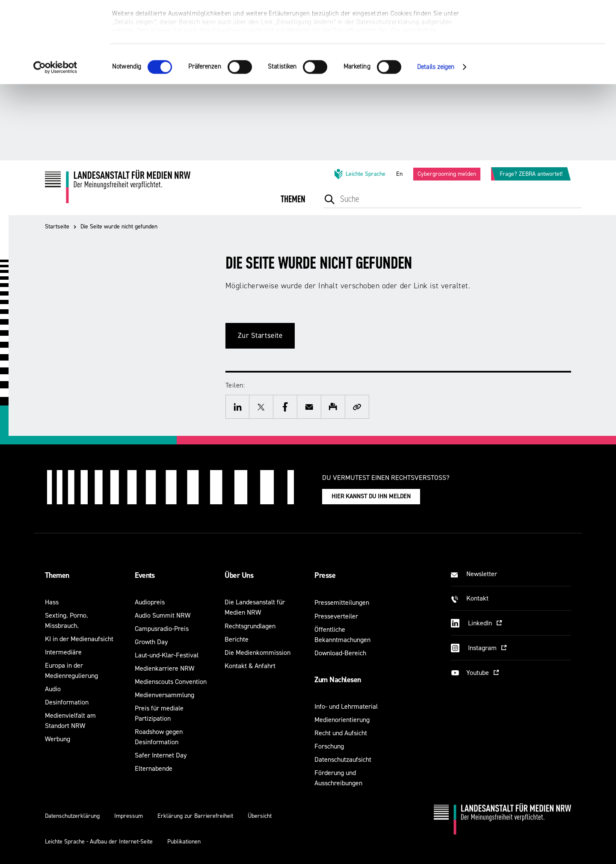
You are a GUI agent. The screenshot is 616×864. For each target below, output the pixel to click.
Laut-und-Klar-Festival (167, 655)
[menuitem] (293, 205)
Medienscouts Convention (171, 682)
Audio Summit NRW (163, 615)
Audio (53, 689)
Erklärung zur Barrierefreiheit (195, 816)
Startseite (57, 226)
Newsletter (482, 574)
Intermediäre (63, 652)
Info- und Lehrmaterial (346, 706)
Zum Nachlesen (338, 680)
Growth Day (151, 642)
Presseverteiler (336, 616)
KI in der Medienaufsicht (79, 639)
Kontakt (477, 598)
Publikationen (184, 842)
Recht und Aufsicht (341, 733)
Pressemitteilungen (342, 602)
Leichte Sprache (359, 174)
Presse (325, 575)
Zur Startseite (260, 336)
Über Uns (239, 575)
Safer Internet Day (161, 755)
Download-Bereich (340, 653)
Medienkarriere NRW (164, 668)
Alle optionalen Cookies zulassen (545, 22)
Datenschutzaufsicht (343, 759)
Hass (52, 602)
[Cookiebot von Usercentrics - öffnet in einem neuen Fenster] (55, 143)
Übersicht (260, 816)
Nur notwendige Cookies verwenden (545, 48)
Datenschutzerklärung (72, 816)
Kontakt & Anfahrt (250, 666)
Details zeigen (436, 143)
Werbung (58, 739)
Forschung (329, 746)
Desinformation (67, 702)
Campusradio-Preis (162, 629)
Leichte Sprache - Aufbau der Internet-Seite (99, 842)
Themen (57, 575)
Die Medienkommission (258, 652)
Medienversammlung (164, 695)
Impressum (129, 816)
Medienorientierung (342, 720)
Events (145, 575)
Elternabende (154, 768)
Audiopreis (150, 602)
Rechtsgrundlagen (250, 626)
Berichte (237, 639)
